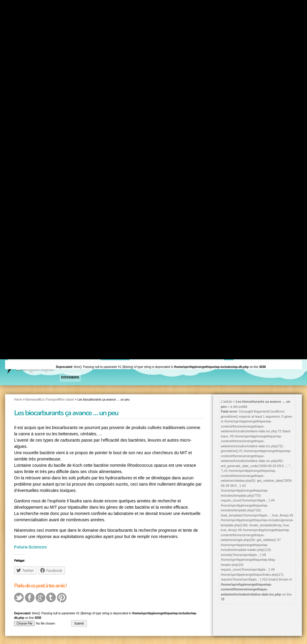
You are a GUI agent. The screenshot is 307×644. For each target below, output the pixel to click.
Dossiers (70, 377)
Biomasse (32, 398)
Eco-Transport (49, 398)
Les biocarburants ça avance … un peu (66, 412)
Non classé (67, 398)
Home (18, 398)
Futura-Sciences (30, 546)
